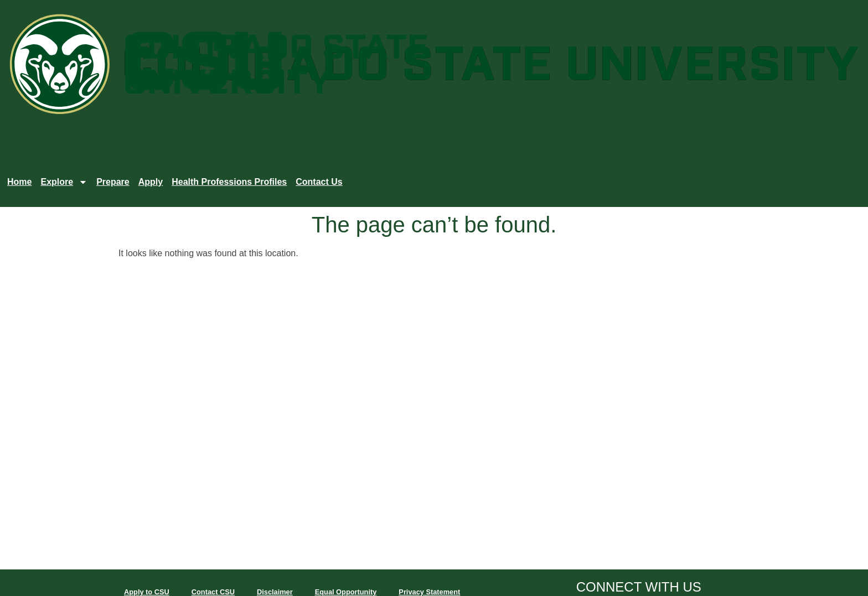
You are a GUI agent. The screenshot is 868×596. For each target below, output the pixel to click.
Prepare (113, 182)
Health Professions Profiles (229, 182)
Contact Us (319, 182)
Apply (151, 182)
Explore (64, 182)
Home (19, 182)
